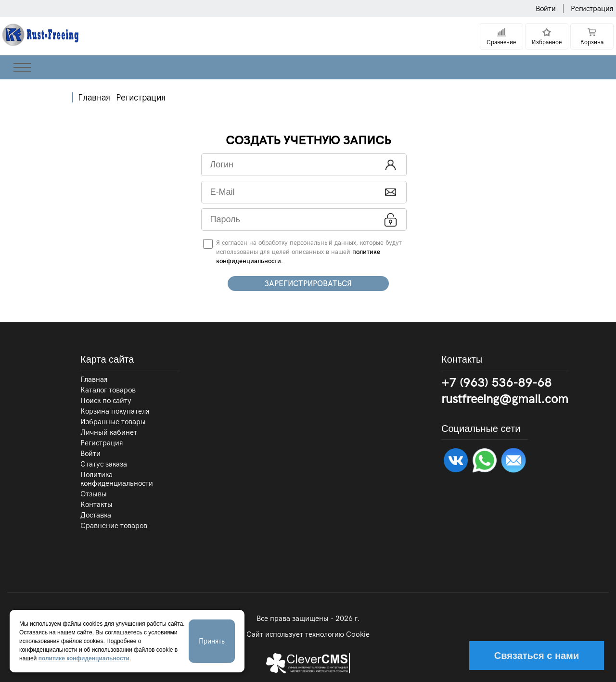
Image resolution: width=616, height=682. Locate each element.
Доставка (96, 515)
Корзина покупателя (115, 411)
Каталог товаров (108, 390)
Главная (94, 97)
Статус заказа (104, 464)
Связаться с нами (537, 656)
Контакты (96, 505)
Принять (212, 641)
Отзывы (94, 494)
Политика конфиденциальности (117, 479)
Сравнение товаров (114, 526)
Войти (546, 9)
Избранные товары (113, 422)
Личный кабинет (109, 432)
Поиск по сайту (106, 401)
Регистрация (592, 9)
